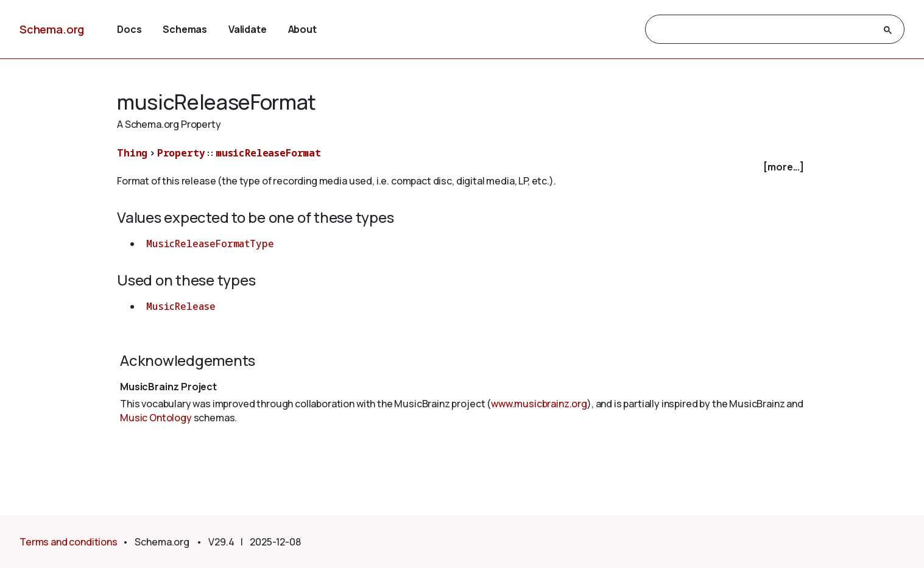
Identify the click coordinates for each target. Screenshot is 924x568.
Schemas (185, 29)
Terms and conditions (69, 542)
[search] (764, 30)
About (302, 29)
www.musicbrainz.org (539, 404)
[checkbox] (462, 167)
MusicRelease (181, 306)
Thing (132, 153)
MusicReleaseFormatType (210, 244)
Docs (129, 29)
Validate (248, 29)
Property (181, 153)
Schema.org (52, 29)
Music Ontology (156, 418)
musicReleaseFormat (268, 153)
